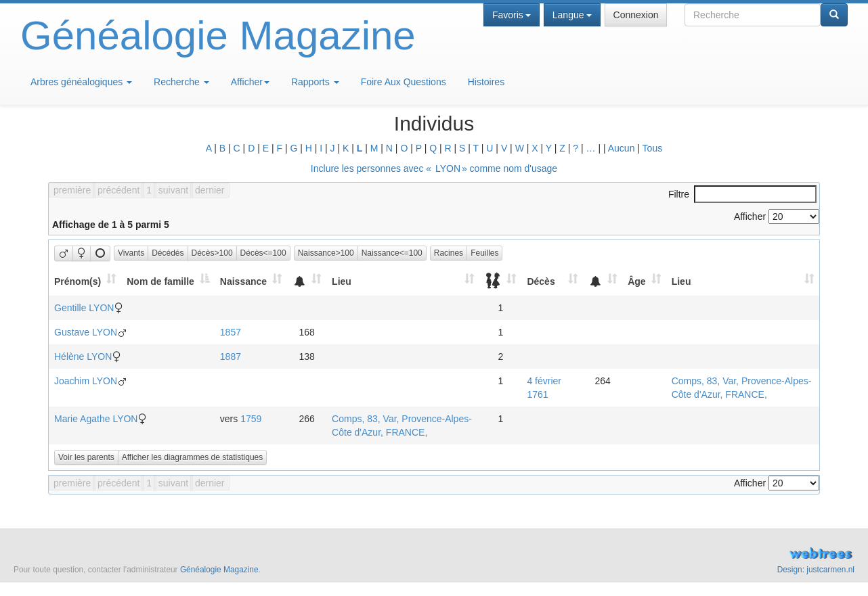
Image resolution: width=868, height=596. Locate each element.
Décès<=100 (263, 253)
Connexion (636, 15)
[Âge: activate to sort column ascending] (644, 281)
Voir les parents (86, 457)
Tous (653, 148)
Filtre (742, 194)
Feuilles (484, 253)
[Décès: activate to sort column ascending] (552, 281)
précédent (118, 190)
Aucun (622, 148)
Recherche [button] (181, 82)
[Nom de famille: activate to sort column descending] (168, 281)
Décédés (168, 253)
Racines (449, 253)
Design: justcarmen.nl (816, 570)
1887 (231, 357)
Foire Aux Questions (404, 82)
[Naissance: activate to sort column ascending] (251, 281)
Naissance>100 (326, 253)
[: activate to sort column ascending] (307, 281)
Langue (572, 15)
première (72, 190)
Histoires (486, 82)
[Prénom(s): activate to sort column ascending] (85, 281)
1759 (251, 419)
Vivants (131, 253)
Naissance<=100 (392, 253)
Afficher (250, 82)
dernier (210, 190)
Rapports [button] (315, 82)
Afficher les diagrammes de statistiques (193, 457)
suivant (173, 190)
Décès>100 (212, 253)
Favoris (512, 15)
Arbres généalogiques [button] (81, 82)
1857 (231, 332)
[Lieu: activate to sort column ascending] (403, 281)
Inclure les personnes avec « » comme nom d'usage (434, 168)
